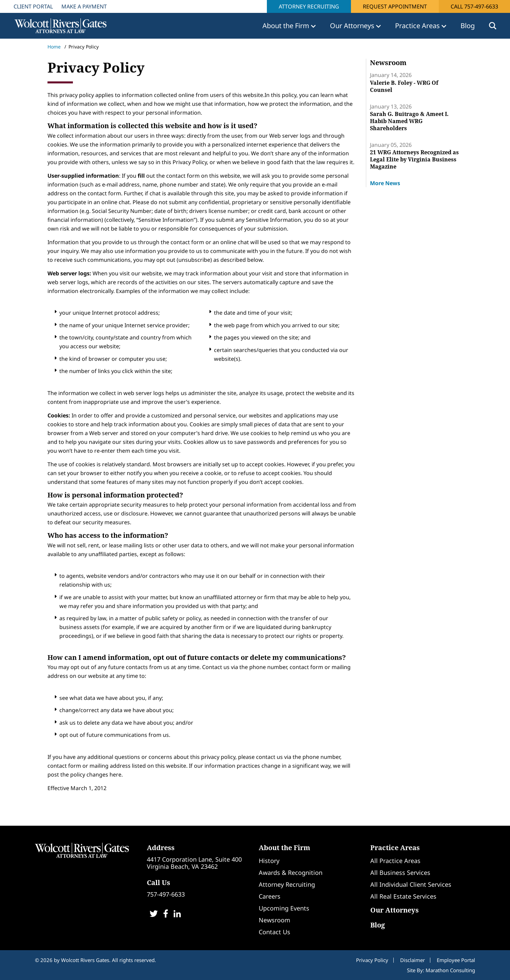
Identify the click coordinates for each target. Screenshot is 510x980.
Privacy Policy (372, 960)
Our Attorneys (395, 910)
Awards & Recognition (291, 873)
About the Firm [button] (287, 26)
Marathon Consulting (450, 970)
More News (385, 183)
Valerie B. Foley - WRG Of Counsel (404, 86)
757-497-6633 (166, 894)
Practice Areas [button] (418, 26)
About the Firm (285, 848)
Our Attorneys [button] (353, 26)
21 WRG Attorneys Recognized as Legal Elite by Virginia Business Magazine (414, 159)
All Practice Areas (395, 861)
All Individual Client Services (411, 884)
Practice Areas (395, 848)
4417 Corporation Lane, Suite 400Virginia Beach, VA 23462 (194, 863)
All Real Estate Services (403, 896)
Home (54, 47)
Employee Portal (456, 960)
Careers (270, 896)
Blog (468, 26)
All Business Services (400, 873)
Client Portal (33, 6)
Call (474, 6)
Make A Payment (84, 6)
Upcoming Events (284, 908)
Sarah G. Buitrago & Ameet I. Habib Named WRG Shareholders (409, 121)
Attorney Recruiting (309, 6)
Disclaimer (413, 960)
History (269, 861)
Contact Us (274, 932)
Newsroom (274, 920)
